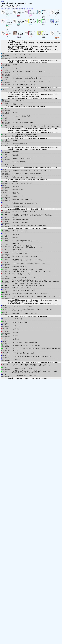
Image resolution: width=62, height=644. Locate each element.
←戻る (3, 1)
